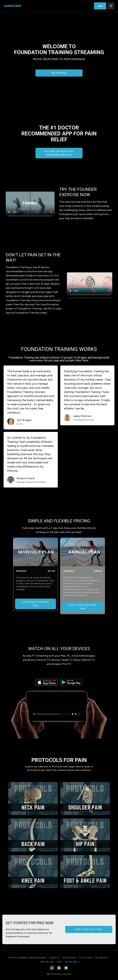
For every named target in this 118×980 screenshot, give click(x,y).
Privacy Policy (69, 958)
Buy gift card (102, 958)
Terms (59, 962)
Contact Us (54, 958)
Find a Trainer (86, 958)
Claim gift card (47, 962)
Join (100, 6)
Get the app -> (72, 962)
